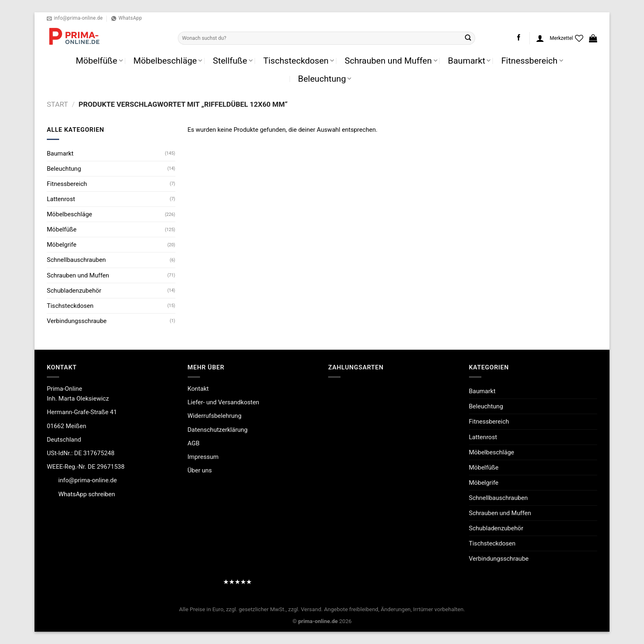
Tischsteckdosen (299, 61)
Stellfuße (233, 61)
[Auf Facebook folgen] (519, 38)
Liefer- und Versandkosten (224, 402)
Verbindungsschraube (77, 321)
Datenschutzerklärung (218, 430)
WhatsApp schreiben (87, 494)
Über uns (200, 470)
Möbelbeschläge (168, 61)
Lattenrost (61, 199)
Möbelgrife (62, 245)
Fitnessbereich (532, 61)
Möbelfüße (99, 61)
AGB (194, 443)
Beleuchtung (325, 79)
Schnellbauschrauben (76, 260)
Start (57, 104)
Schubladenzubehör (74, 291)
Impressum (203, 457)
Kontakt (198, 389)
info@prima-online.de (88, 480)
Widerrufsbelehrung (215, 416)
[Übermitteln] (468, 38)
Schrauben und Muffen (391, 61)
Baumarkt (469, 61)
